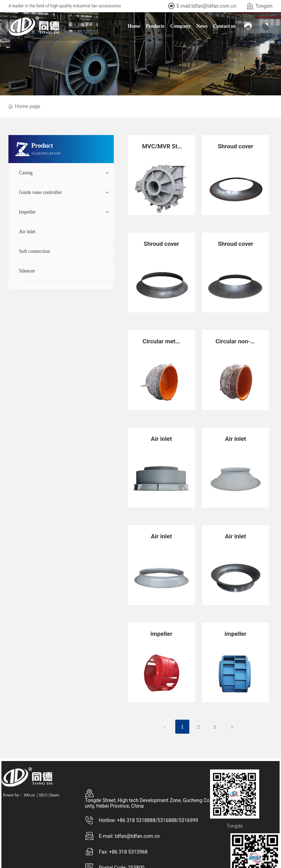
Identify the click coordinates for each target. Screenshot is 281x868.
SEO (43, 795)
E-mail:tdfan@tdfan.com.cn (207, 6)
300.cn (29, 795)
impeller (161, 634)
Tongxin (264, 6)
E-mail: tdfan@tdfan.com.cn (129, 836)
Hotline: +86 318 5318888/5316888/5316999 (149, 820)
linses (54, 795)
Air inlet (162, 439)
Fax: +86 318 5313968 (123, 852)
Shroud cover (236, 146)
